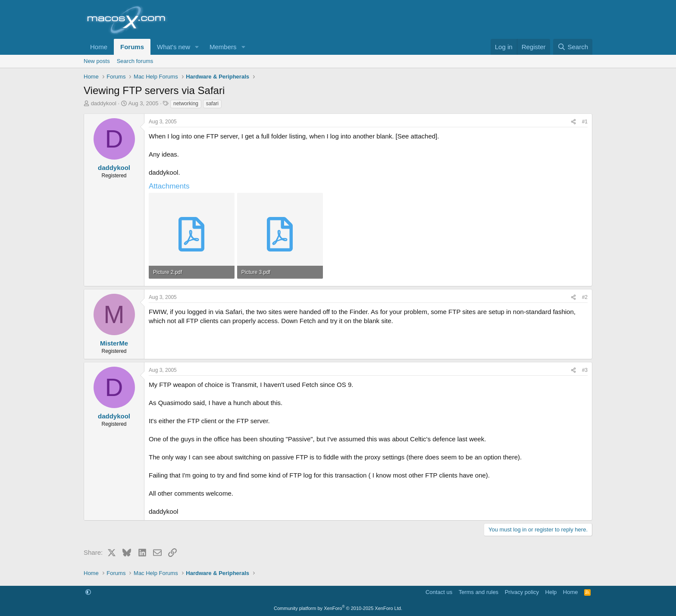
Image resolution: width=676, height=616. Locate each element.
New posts (97, 61)
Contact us (439, 592)
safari (212, 104)
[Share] (573, 122)
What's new (174, 47)
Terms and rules (479, 592)
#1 (585, 122)
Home (99, 47)
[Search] (573, 47)
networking (186, 104)
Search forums (135, 61)
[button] (197, 47)
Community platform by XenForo (338, 608)
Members (223, 47)
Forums (132, 47)
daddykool (104, 103)
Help (551, 592)
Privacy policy (522, 592)
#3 (585, 370)
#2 (585, 297)
